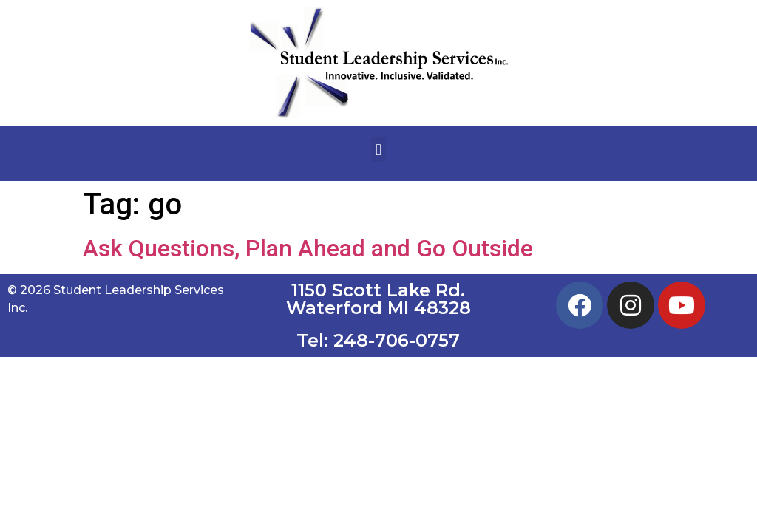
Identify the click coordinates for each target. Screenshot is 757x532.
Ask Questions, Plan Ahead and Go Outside (308, 248)
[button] (378, 150)
